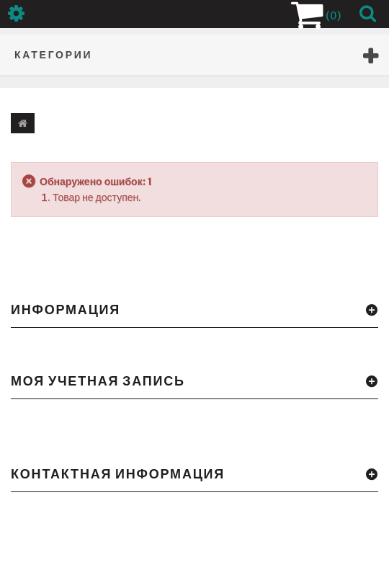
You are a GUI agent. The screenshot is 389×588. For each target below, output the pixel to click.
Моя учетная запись (98, 381)
